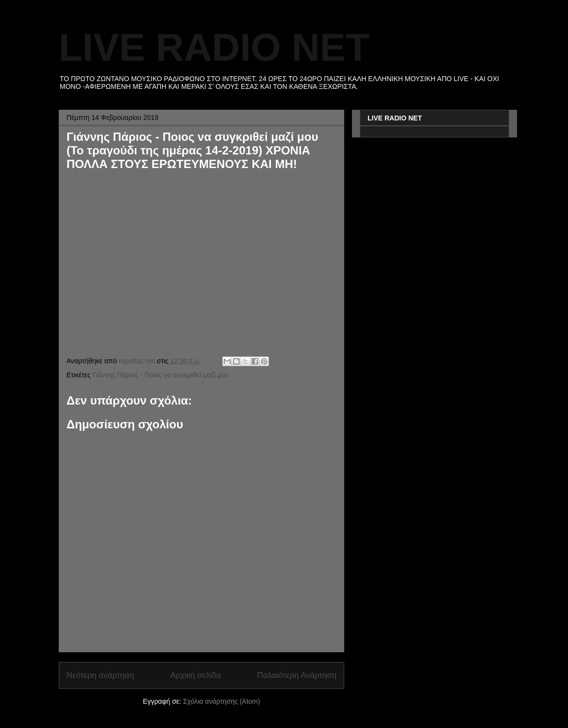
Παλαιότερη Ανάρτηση (297, 675)
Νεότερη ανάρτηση (100, 675)
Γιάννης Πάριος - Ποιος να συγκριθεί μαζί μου (161, 375)
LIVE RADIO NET (214, 47)
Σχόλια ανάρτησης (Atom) (222, 701)
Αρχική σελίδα (196, 675)
